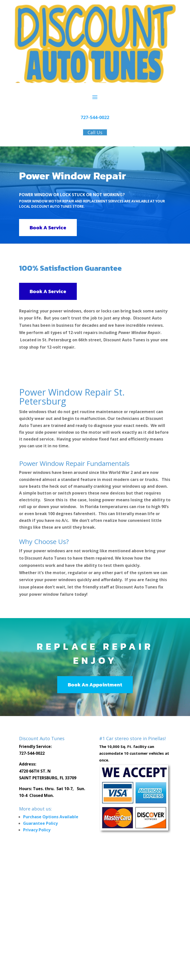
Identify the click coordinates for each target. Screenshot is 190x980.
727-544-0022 (95, 117)
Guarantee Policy (40, 823)
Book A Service (48, 228)
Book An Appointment (95, 685)
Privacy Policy (37, 830)
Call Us (95, 132)
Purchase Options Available (51, 817)
